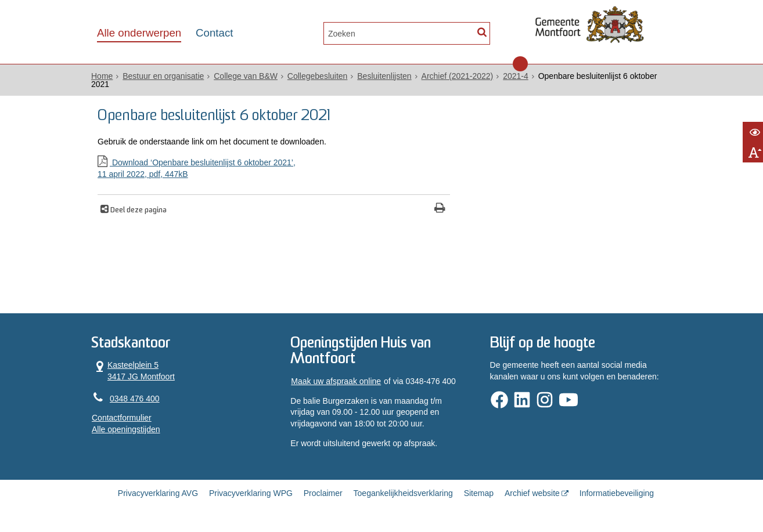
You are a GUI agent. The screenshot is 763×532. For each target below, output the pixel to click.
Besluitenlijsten (384, 76)
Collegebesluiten (318, 76)
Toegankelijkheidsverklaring (403, 493)
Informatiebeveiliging (617, 493)
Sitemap (479, 493)
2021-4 (516, 76)
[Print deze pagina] (440, 209)
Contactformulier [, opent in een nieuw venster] (122, 418)
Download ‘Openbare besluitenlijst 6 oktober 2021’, (274, 169)
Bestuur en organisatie (163, 76)
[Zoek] (482, 32)
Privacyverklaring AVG (158, 493)
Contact (214, 33)
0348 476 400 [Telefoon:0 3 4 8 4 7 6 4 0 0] (135, 399)
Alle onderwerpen (139, 33)
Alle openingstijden (126, 429)
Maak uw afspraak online (336, 381)
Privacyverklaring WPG (251, 493)
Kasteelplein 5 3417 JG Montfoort (133, 371)
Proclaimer (323, 493)
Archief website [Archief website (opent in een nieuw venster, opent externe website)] (532, 493)
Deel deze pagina (138, 211)
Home (102, 76)
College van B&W (246, 76)
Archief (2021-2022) (458, 76)
